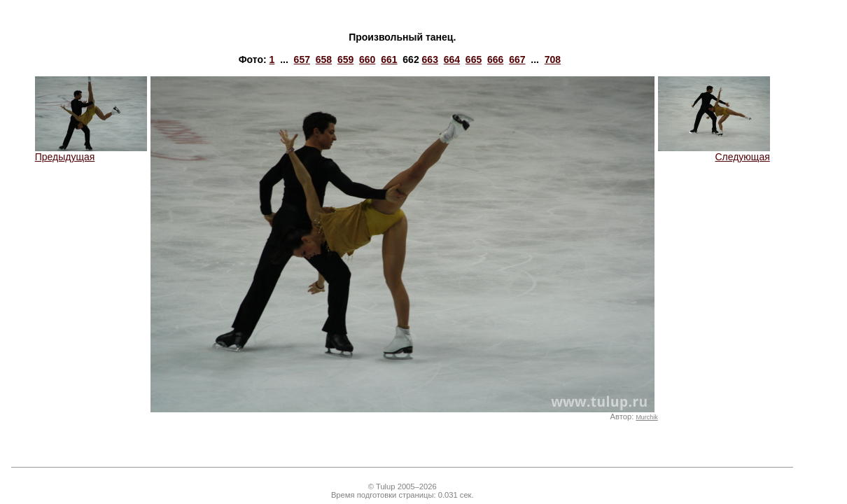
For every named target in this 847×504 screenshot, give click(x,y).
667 (517, 59)
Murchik (646, 417)
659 (345, 59)
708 (553, 59)
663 (430, 59)
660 (367, 59)
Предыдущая (91, 152)
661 (389, 59)
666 (495, 59)
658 (324, 59)
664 (452, 59)
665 (474, 59)
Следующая (714, 152)
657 (302, 59)
